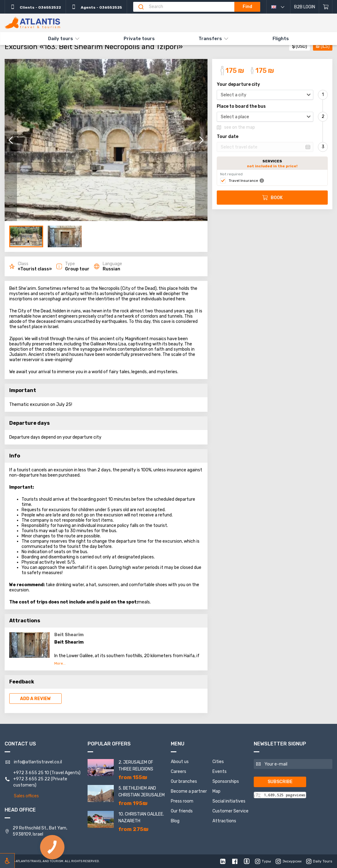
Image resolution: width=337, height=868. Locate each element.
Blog (175, 821)
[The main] (32, 23)
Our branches (184, 781)
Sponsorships (226, 781)
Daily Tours (319, 861)
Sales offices (26, 796)
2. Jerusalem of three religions (136, 766)
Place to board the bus (241, 106)
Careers (179, 772)
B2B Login (305, 7)
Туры (263, 861)
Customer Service (230, 811)
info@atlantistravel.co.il (38, 762)
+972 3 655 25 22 (32, 779)
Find (247, 7)
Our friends (182, 811)
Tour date (228, 137)
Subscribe (280, 782)
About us (180, 762)
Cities (218, 762)
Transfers (210, 39)
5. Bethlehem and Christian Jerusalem (142, 792)
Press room (182, 801)
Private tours (139, 39)
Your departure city (238, 85)
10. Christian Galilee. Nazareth (141, 818)
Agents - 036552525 (96, 7)
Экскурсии (289, 861)
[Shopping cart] (326, 7)
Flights (281, 39)
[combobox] (265, 95)
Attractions (224, 821)
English (282, 7)
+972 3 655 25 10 (31, 773)
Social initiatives (229, 801)
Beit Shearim (69, 635)
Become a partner (189, 791)
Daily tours (61, 39)
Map (216, 791)
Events (220, 772)
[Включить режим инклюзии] (7, 861)
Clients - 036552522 (35, 7)
